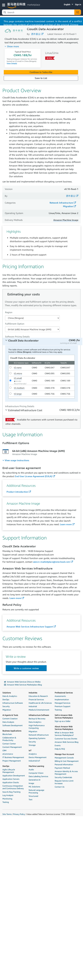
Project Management (12, 761)
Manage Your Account (64, 754)
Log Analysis (8, 795)
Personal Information (64, 764)
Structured (33, 796)
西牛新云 (36, 34)
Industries (33, 693)
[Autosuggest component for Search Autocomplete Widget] (78, 12)
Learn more (66, 524)
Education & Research (38, 696)
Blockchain (7, 734)
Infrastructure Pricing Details (20, 406)
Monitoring (7, 799)
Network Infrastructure (61, 203)
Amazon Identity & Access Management (66, 773)
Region (9, 312)
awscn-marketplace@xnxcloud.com (52, 562)
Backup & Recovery (37, 719)
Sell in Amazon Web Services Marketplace (64, 716)
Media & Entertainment (39, 710)
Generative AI (34, 780)
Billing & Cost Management (67, 761)
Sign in (78, 4)
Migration (68, 206)
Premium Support (63, 706)
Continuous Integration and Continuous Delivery (13, 787)
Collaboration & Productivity (9, 739)
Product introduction (17, 492)
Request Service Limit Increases (64, 782)
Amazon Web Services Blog (67, 742)
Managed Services (62, 703)
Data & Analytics (10, 696)
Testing (6, 802)
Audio (31, 770)
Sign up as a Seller (63, 721)
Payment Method (62, 768)
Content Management (12, 747)
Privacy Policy (19, 814)
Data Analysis (8, 722)
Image (31, 783)
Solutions (7, 693)
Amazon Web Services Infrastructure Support (30, 627)
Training (58, 710)
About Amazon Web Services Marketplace (64, 728)
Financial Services (36, 699)
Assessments (60, 696)
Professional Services (64, 693)
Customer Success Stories (66, 739)
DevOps (6, 699)
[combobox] (38, 12)
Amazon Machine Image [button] (66, 220)
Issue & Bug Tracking (11, 792)
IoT (30, 750)
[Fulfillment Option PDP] (32, 329)
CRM (4, 750)
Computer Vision (36, 773)
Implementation (62, 699)
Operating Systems (37, 738)
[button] (4, 5)
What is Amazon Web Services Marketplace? (64, 734)
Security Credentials (63, 777)
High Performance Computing (37, 727)
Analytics (33, 754)
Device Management (38, 757)
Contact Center (9, 744)
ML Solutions (34, 787)
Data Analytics (35, 722)
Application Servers (11, 779)
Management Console (64, 758)
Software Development (13, 725)
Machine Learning (36, 766)
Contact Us (60, 787)
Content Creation (10, 719)
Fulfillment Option (15, 324)
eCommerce (8, 754)
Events (58, 745)
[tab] (42, 341)
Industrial (33, 706)
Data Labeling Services (38, 776)
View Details (12, 63)
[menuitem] (16, 460)
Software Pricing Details (17, 337)
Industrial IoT (34, 761)
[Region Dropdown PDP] (32, 318)
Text (31, 799)
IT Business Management (13, 757)
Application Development (14, 776)
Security (6, 706)
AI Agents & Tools (10, 715)
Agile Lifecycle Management (9, 771)
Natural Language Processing (36, 791)
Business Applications (12, 731)
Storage (32, 745)
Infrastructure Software (13, 703)
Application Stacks (11, 782)
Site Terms (7, 814)
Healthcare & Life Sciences (40, 703)
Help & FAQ (60, 749)
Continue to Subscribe (41, 72)
